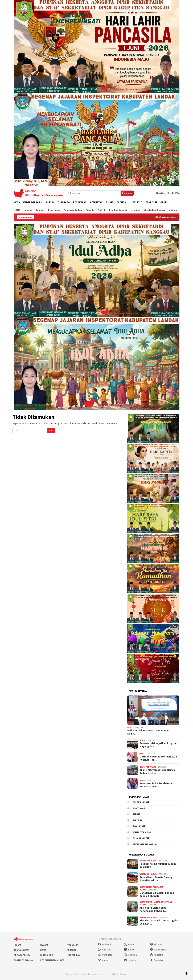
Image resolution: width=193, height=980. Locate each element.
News (130, 727)
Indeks (18, 945)
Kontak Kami (74, 955)
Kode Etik (73, 945)
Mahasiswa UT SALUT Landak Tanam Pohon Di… (157, 894)
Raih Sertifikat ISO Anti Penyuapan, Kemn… (149, 732)
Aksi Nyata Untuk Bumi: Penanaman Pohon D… (153, 909)
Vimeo (103, 960)
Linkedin (130, 960)
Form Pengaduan (23, 960)
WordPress (105, 955)
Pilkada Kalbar (141, 838)
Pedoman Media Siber (52, 960)
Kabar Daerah (146, 902)
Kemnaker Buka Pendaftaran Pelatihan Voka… (156, 785)
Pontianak (151, 767)
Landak (157, 902)
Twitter (129, 944)
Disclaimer (47, 955)
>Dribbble (156, 955)
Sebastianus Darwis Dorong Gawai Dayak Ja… (156, 879)
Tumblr (129, 950)
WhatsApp (104, 950)
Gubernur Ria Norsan (145, 844)
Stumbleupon (158, 950)
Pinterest (156, 944)
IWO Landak (139, 826)
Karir (43, 950)
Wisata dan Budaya (148, 861)
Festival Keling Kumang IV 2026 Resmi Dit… (158, 865)
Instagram (131, 955)
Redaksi (45, 945)
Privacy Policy (22, 955)
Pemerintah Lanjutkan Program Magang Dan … (158, 745)
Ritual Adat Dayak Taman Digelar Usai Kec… (159, 922)
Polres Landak (141, 802)
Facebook (104, 944)
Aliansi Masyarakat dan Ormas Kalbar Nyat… (157, 772)
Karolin (137, 820)
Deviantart (157, 960)
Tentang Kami (22, 950)
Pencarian (127, 193)
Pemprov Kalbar (142, 832)
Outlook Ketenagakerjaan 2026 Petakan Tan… (158, 758)
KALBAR (136, 814)
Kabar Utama (146, 887)
